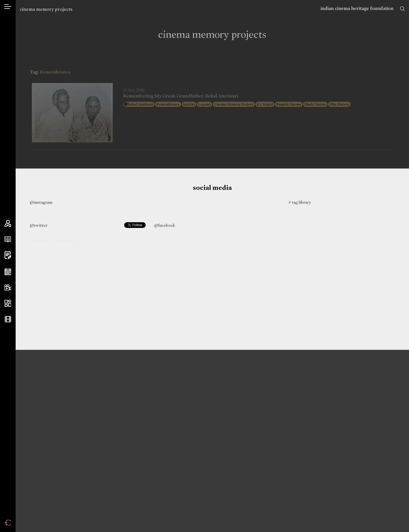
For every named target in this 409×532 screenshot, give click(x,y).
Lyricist (189, 104)
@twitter (39, 225)
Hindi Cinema (315, 104)
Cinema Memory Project (234, 104)
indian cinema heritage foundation (357, 8)
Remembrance (168, 104)
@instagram (41, 202)
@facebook (165, 225)
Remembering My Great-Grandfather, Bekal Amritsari (181, 96)
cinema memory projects (46, 9)
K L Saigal (265, 104)
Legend (204, 104)
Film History (339, 104)
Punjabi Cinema (289, 104)
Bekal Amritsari (141, 104)
